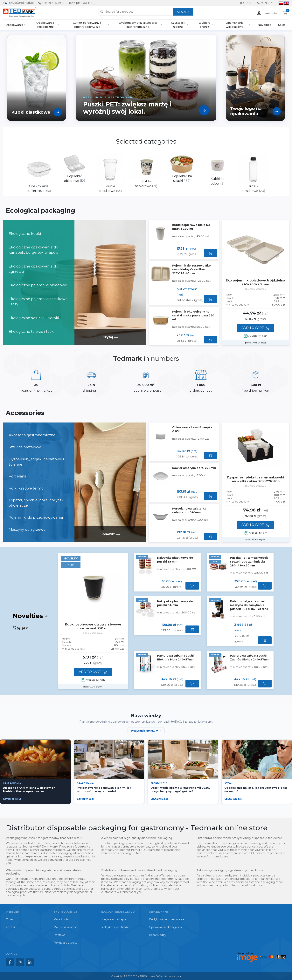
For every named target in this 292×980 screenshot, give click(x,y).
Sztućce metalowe (25, 447)
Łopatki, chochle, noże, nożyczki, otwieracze (37, 503)
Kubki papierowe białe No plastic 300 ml (191, 227)
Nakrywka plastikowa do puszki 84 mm (175, 603)
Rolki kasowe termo (26, 488)
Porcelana (18, 476)
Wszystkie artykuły (144, 731)
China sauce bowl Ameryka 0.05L (192, 429)
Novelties (264, 25)
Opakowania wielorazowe (235, 25)
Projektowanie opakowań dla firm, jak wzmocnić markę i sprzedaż (104, 789)
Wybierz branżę (204, 25)
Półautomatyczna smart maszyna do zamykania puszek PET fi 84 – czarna (249, 605)
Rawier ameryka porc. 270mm (194, 468)
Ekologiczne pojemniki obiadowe (38, 285)
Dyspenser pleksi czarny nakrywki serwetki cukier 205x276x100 (255, 479)
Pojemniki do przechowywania (36, 517)
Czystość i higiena (178, 25)
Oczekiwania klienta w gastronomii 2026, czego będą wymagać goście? (180, 789)
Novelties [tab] (30, 616)
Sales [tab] (21, 628)
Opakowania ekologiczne (45, 25)
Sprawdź (110, 534)
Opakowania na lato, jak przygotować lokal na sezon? (256, 789)
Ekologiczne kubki (25, 234)
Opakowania (14, 25)
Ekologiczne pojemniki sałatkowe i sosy (38, 302)
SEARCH (183, 12)
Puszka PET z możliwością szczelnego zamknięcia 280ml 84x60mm (249, 562)
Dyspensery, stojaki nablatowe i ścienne (36, 462)
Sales (282, 25)
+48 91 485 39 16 (53, 3)
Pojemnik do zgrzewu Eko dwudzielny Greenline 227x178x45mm (191, 269)
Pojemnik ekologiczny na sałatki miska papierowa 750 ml (193, 315)
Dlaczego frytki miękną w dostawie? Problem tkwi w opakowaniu (29, 789)
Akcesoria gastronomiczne (32, 435)
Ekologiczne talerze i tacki (32, 332)
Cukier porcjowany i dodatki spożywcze (87, 25)
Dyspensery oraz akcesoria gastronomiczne (138, 25)
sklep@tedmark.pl (21, 3)
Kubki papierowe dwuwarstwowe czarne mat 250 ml (93, 626)
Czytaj (110, 337)
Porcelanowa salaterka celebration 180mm (189, 510)
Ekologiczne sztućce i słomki (34, 318)
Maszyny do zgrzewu (27, 530)
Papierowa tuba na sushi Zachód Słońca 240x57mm (250, 658)
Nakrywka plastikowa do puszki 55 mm (175, 560)
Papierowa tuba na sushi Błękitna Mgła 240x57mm (176, 658)
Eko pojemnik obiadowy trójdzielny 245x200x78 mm (255, 282)
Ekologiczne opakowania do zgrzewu (33, 269)
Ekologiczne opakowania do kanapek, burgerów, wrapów (34, 250)
